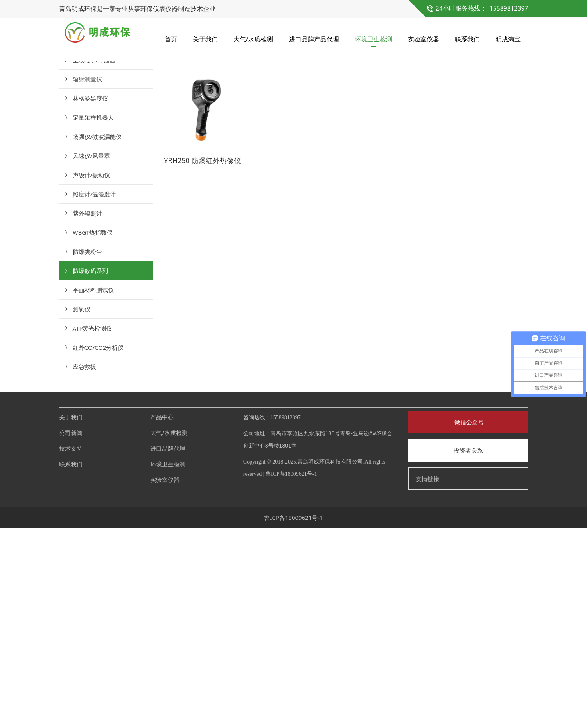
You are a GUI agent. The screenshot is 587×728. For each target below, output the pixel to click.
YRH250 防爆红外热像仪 (202, 360)
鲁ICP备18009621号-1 (291, 674)
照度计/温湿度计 (94, 394)
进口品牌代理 (168, 649)
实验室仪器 (424, 39)
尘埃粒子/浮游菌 (94, 260)
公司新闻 (71, 633)
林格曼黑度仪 (90, 298)
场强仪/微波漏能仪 (97, 337)
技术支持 (71, 649)
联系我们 (467, 39)
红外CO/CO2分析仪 (98, 548)
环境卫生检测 (373, 39)
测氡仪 (82, 509)
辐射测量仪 (87, 279)
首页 (171, 39)
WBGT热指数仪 (93, 433)
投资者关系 (468, 651)
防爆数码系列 (90, 471)
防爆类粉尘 (87, 452)
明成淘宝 (508, 39)
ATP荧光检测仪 (92, 528)
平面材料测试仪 (93, 490)
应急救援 (84, 567)
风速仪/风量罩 (92, 356)
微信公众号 (468, 622)
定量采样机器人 (93, 318)
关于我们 (205, 39)
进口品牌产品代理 (314, 39)
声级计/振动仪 (92, 375)
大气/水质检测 (253, 39)
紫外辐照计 (87, 413)
